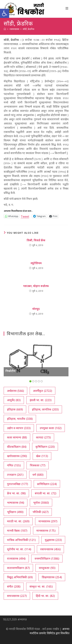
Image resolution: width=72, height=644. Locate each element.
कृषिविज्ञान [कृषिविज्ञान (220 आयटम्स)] (45, 447)
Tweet (25, 216)
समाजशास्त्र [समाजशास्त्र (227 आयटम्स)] (17, 596)
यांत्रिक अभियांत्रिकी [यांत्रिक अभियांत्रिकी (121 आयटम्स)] (21, 540)
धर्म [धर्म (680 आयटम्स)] (38, 475)
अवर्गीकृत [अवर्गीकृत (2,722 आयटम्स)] (42, 391)
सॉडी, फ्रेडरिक (28, 29)
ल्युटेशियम (36, 263)
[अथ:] (5, 29)
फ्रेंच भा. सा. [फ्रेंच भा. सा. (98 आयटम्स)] (16, 493)
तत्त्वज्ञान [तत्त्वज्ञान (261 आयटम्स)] (15, 475)
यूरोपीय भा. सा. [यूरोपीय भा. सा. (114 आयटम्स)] (19, 549)
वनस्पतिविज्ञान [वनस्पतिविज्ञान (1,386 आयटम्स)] (47, 559)
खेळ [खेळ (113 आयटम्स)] (42, 456)
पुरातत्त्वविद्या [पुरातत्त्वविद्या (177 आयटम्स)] (17, 484)
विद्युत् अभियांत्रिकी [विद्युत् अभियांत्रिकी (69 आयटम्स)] (20, 577)
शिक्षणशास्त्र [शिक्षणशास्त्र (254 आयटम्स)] (52, 577)
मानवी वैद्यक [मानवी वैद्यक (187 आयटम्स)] (17, 531)
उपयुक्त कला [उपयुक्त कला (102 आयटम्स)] (51, 428)
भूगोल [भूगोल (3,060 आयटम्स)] (41, 503)
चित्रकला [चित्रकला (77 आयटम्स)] (38, 465)
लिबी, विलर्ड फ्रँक (36, 240)
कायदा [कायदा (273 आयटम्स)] (43, 437)
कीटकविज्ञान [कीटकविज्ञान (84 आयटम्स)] (17, 447)
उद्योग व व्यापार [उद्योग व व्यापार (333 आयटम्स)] (19, 428)
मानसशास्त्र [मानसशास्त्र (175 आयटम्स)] (46, 531)
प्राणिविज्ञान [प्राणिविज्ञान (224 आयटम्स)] (47, 484)
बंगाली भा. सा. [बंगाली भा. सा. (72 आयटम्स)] (45, 493)
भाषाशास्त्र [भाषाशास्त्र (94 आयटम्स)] (16, 503)
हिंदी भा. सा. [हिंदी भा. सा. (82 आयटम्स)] (45, 596)
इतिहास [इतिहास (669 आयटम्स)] (15, 409)
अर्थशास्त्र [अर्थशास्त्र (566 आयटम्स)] (15, 391)
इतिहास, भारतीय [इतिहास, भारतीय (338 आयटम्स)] (20, 419)
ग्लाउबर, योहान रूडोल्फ (36, 286)
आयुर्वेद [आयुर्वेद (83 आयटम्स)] (14, 400)
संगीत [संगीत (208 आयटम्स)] (14, 586)
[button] (5, 13)
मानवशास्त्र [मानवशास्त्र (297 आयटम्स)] (48, 521)
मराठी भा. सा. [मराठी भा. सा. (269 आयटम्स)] (18, 521)
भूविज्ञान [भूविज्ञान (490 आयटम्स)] (15, 512)
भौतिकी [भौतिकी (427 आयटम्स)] (40, 512)
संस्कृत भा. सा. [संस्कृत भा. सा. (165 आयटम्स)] (41, 586)
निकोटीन (10, 371)
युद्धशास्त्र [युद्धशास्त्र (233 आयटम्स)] (53, 540)
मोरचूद (36, 309)
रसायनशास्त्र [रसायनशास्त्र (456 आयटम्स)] (50, 549)
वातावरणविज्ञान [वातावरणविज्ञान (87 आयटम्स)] (18, 568)
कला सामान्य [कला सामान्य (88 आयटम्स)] (17, 437)
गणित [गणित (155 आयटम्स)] (14, 465)
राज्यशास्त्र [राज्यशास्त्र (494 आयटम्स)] (16, 559)
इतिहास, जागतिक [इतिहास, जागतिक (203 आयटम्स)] (45, 409)
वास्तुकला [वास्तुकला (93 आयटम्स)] (47, 568)
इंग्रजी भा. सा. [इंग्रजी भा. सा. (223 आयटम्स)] (41, 400)
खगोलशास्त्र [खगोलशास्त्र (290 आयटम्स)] (17, 456)
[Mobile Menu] (67, 8)
